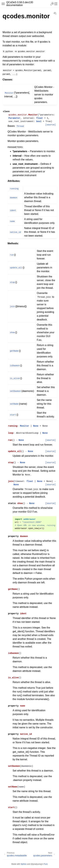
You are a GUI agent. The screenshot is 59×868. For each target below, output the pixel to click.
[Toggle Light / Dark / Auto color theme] (52, 4)
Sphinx (24, 864)
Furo (46, 864)
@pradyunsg (36, 864)
